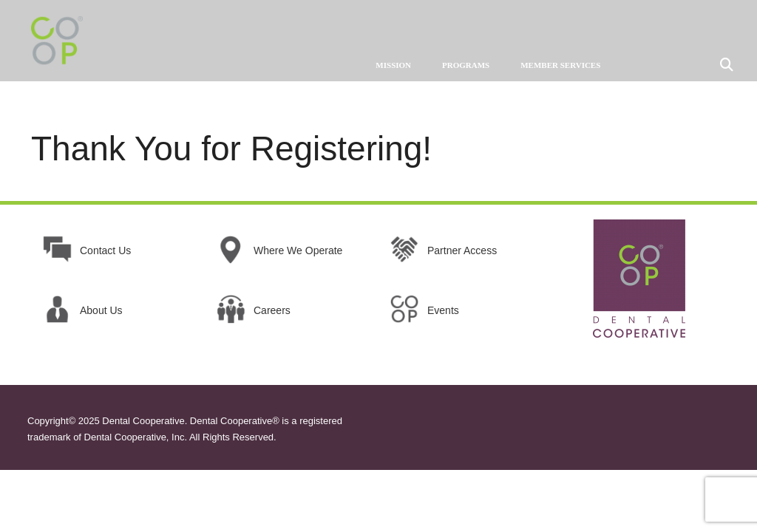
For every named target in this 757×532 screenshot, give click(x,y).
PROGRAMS (466, 65)
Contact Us (105, 250)
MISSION (393, 65)
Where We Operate (298, 250)
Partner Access (462, 250)
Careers (272, 310)
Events (443, 310)
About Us (101, 310)
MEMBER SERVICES (560, 65)
